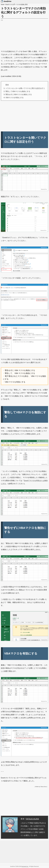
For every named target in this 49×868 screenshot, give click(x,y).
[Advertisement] (24, 34)
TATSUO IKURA (32, 819)
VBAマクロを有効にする (15, 98)
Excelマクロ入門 (10, 4)
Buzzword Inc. (25, 866)
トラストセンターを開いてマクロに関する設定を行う (25, 88)
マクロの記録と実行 (22, 4)
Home (3, 4)
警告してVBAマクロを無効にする (18, 91)
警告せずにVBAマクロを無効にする (19, 94)
